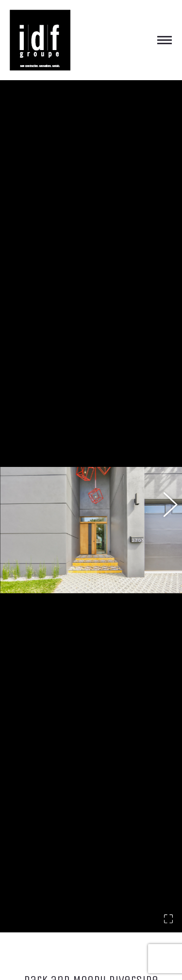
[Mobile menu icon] (165, 40)
